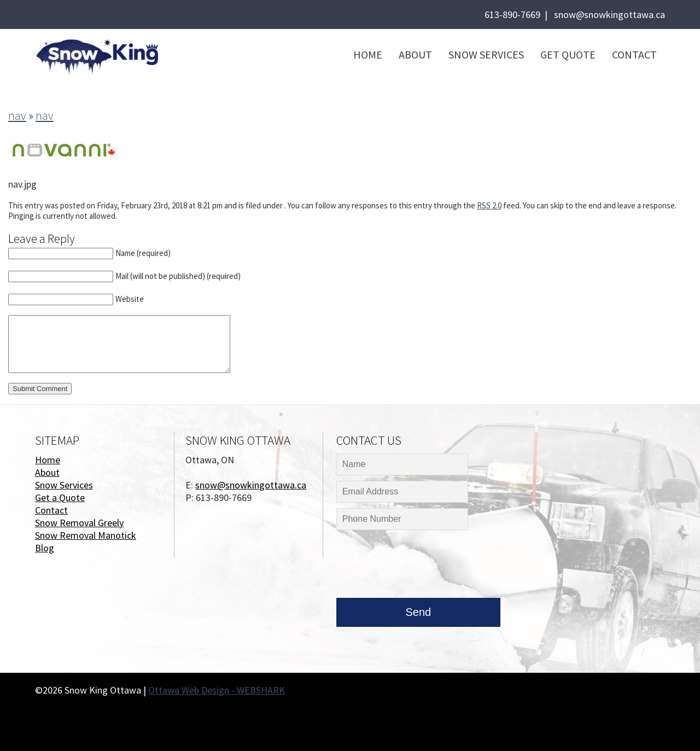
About (415, 54)
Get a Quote (60, 497)
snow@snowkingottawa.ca (609, 14)
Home (368, 54)
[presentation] (419, 567)
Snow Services (486, 54)
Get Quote (568, 54)
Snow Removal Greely (79, 523)
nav (17, 115)
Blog (45, 548)
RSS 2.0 (489, 205)
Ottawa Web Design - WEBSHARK (217, 690)
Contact (634, 54)
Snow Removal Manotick (86, 535)
